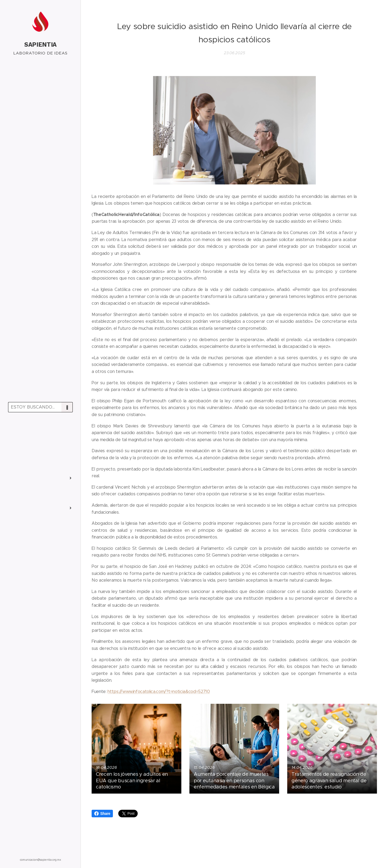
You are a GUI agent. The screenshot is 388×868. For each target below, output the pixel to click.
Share (102, 814)
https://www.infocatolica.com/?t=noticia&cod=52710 (159, 692)
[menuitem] (40, 432)
